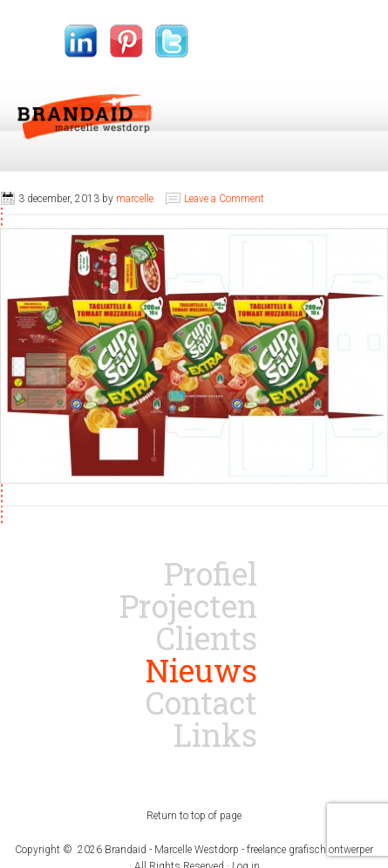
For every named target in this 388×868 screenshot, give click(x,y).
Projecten (188, 606)
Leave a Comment (224, 199)
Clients (207, 638)
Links (215, 735)
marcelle (135, 199)
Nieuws (201, 670)
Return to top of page (194, 816)
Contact (201, 702)
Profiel (211, 573)
